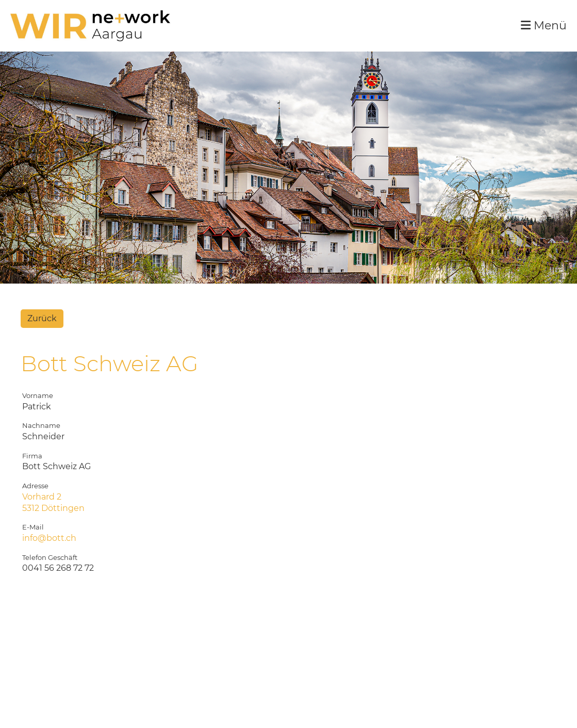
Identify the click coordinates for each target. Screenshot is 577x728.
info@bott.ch (49, 538)
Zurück (42, 318)
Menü (544, 26)
